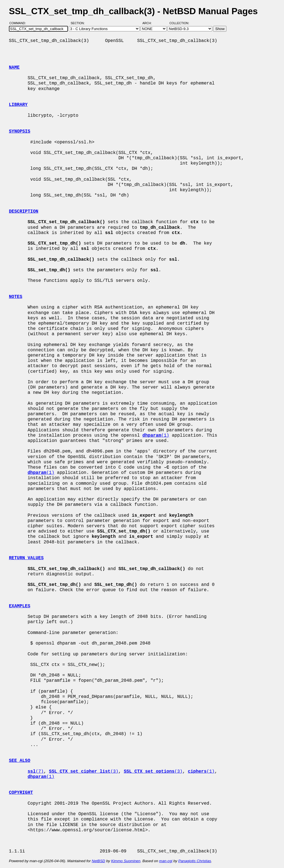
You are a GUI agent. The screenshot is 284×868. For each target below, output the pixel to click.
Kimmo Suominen (126, 861)
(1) (156, 436)
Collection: (179, 23)
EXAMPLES (20, 606)
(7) (36, 772)
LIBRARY (18, 105)
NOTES (16, 297)
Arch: (150, 23)
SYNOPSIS (20, 131)
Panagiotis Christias (195, 861)
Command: (19, 23)
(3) (84, 772)
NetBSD (98, 861)
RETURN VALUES (26, 558)
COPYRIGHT (21, 793)
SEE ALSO (20, 761)
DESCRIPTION (24, 212)
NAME (14, 68)
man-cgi (166, 861)
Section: (79, 23)
